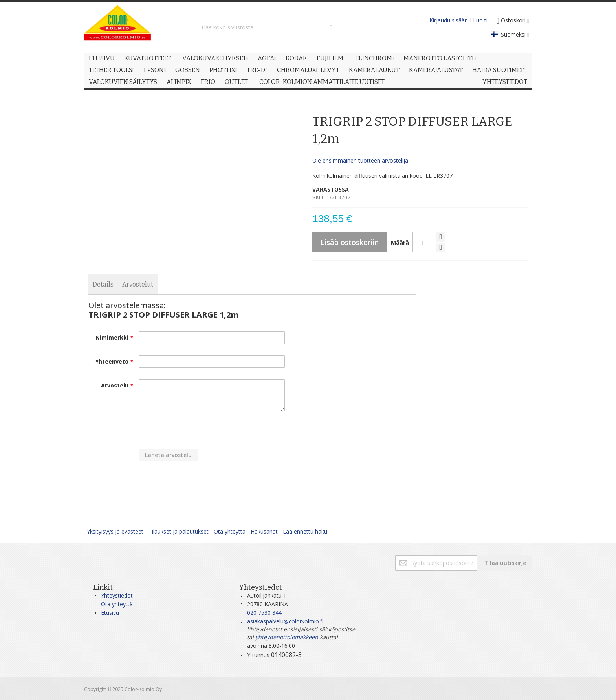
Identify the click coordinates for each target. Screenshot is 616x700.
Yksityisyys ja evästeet (115, 531)
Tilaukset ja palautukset (179, 531)
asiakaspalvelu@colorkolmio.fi (285, 621)
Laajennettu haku (305, 531)
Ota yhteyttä (230, 531)
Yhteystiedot (117, 595)
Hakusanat (264, 531)
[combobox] (268, 27)
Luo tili (481, 20)
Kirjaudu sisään (449, 20)
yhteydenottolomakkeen (287, 637)
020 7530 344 (264, 613)
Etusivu (110, 613)
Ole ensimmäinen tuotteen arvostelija (360, 160)
